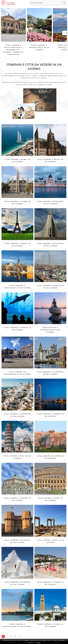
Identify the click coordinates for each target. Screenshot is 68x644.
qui (44, 640)
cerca (64, 3)
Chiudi (38, 643)
